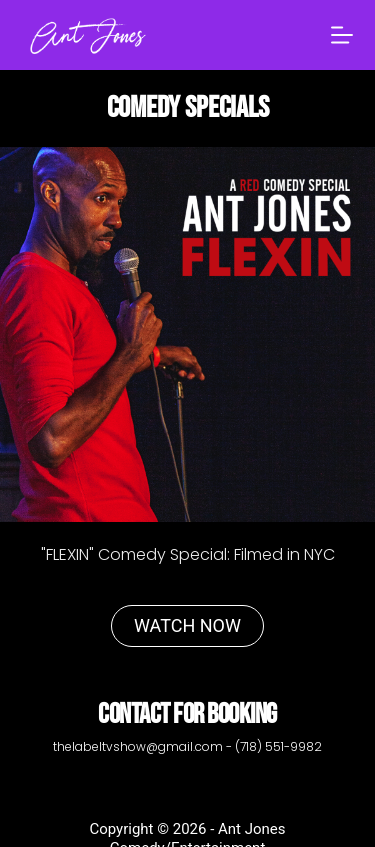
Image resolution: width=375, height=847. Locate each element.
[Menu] (342, 35)
